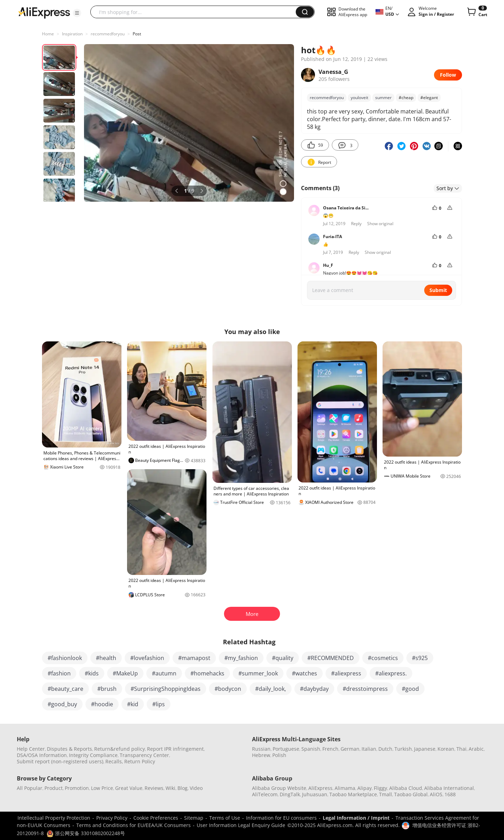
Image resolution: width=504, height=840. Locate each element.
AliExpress (320, 788)
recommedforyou (108, 34)
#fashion (59, 673)
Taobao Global (411, 794)
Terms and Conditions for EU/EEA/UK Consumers (134, 825)
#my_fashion (241, 658)
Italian (369, 749)
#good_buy (62, 704)
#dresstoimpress (365, 689)
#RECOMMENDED (331, 658)
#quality (283, 658)
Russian (261, 749)
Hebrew (261, 755)
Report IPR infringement (175, 749)
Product (54, 788)
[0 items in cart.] (477, 12)
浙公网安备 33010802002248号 (86, 833)
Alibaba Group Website (279, 788)
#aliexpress (346, 673)
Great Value (129, 788)
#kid (133, 704)
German (350, 749)
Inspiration (72, 34)
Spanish (311, 749)
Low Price (102, 788)
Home (48, 34)
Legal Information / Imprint (356, 818)
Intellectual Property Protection (54, 818)
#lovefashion (147, 658)
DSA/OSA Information (42, 755)
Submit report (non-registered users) (60, 761)
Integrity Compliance (93, 755)
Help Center (31, 749)
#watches (304, 673)
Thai (461, 749)
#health (106, 658)
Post (137, 34)
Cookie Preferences (156, 818)
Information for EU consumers (281, 818)
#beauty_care (65, 689)
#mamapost (194, 658)
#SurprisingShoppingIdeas (166, 689)
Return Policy (140, 761)
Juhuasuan (315, 794)
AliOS (436, 794)
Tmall (386, 794)
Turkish (403, 749)
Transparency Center (144, 755)
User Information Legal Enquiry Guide (241, 825)
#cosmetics (383, 658)
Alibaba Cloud (406, 788)
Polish (279, 755)
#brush (107, 689)
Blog (183, 788)
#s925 (420, 658)
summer (383, 98)
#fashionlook (65, 658)
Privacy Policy (112, 818)
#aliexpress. (391, 673)
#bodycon (228, 689)
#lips (159, 704)
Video (196, 788)
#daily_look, (271, 689)
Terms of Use (225, 818)
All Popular (30, 788)
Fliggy (380, 788)
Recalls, (114, 761)
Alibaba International (449, 788)
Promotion (77, 788)
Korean (446, 749)
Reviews (154, 788)
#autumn (164, 673)
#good (410, 689)
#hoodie (102, 704)
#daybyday (314, 689)
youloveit (359, 98)
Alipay (365, 788)
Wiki (170, 788)
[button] (77, 13)
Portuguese (286, 749)
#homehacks (207, 673)
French (330, 749)
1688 (450, 794)
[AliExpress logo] (44, 12)
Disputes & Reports (69, 749)
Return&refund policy (120, 749)
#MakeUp (125, 673)
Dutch (385, 749)
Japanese (425, 749)
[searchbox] (196, 12)
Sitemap (194, 818)
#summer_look (258, 673)
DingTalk (290, 794)
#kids (92, 673)
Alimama (345, 788)
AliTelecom (265, 794)
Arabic (476, 749)
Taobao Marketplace (353, 794)
